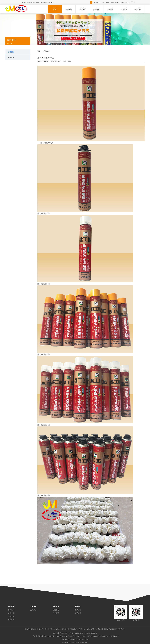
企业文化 (11, 613)
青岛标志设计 (74, 642)
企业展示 (11, 620)
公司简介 (11, 610)
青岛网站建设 (74, 639)
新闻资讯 (56, 607)
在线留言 (78, 610)
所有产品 (33, 610)
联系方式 (78, 613)
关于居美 (11, 607)
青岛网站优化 (84, 639)
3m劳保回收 (84, 642)
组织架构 (11, 616)
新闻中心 (56, 610)
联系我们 (78, 607)
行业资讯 (56, 613)
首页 (39, 51)
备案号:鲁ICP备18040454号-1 (66, 636)
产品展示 (47, 51)
